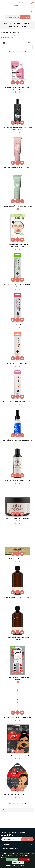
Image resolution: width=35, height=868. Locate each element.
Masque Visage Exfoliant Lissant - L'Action (17, 402)
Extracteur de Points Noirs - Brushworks (18, 718)
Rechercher (25, 17)
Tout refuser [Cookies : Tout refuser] (24, 859)
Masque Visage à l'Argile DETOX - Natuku (17, 206)
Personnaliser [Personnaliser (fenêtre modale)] (18, 862)
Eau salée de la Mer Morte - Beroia (17, 480)
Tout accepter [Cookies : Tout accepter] (12, 859)
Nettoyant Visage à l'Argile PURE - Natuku (17, 168)
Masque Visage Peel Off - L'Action (17, 363)
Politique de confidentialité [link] (16, 866)
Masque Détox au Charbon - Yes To (17, 756)
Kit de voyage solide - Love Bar (18, 559)
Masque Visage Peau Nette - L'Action (17, 325)
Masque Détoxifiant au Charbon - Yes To (18, 794)
